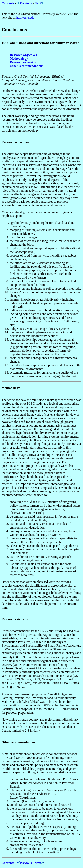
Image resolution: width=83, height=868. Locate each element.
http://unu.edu (25, 18)
